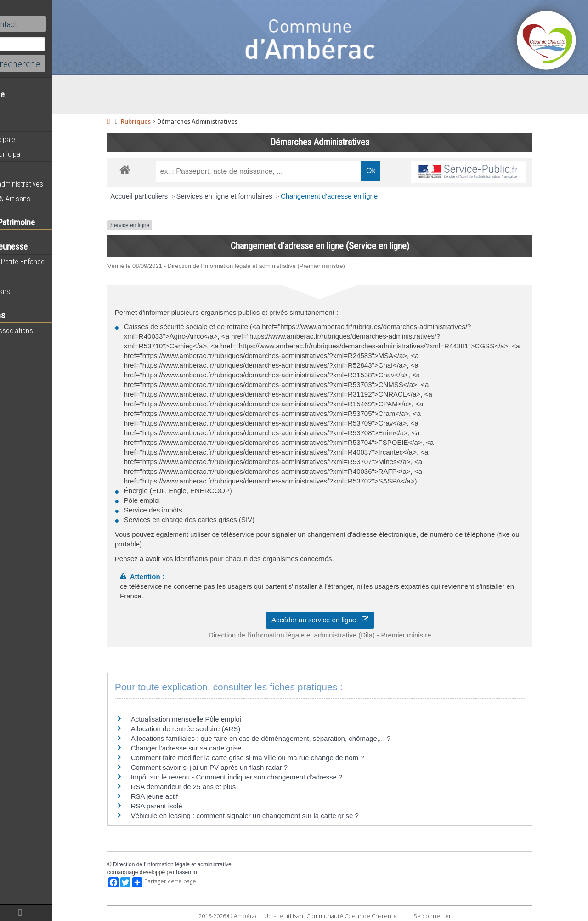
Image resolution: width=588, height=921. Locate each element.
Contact (50, 24)
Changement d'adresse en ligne (354, 196)
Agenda (19, 125)
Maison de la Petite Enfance (49, 262)
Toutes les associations (44, 330)
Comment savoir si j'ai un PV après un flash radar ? (234, 767)
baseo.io (211, 872)
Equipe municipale (35, 139)
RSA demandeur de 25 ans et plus (208, 787)
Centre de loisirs (32, 291)
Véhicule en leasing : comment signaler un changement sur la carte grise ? (270, 816)
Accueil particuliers (165, 196)
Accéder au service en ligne (345, 620)
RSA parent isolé (181, 806)
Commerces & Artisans (42, 199)
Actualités (23, 110)
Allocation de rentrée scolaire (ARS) (210, 729)
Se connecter (457, 916)
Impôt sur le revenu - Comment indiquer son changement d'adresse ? (262, 777)
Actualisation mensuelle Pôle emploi (211, 719)
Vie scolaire (25, 277)
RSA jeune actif (180, 796)
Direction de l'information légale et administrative (197, 864)
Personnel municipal (38, 154)
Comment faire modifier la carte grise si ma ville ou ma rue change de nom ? (272, 758)
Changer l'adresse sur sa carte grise (211, 748)
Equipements (27, 169)
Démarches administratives (49, 184)
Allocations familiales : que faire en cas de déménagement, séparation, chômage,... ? (286, 738)
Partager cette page (189, 882)
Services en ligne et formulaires (250, 196)
